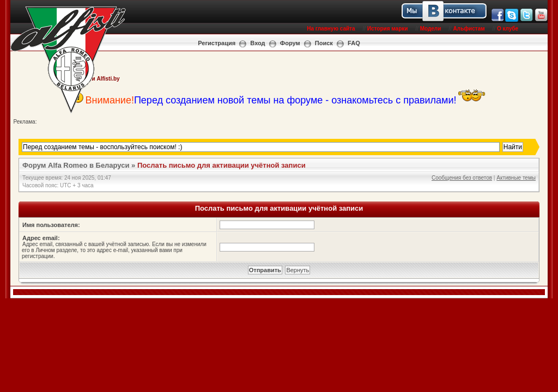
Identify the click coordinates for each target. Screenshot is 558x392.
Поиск (324, 43)
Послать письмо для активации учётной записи (222, 165)
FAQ (354, 43)
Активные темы (516, 178)
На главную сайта (331, 29)
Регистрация (217, 43)
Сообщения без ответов (462, 178)
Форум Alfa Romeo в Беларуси (76, 165)
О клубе (508, 29)
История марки (388, 29)
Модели (431, 29)
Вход (257, 43)
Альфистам (469, 29)
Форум (290, 43)
